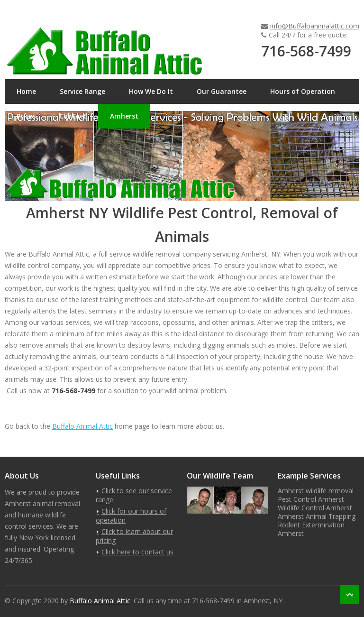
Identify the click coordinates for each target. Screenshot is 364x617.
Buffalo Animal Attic (82, 426)
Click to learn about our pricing (134, 536)
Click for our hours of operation (131, 516)
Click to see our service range (134, 495)
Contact (73, 116)
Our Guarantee (222, 91)
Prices (26, 116)
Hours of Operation (303, 91)
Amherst (124, 116)
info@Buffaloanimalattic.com (315, 26)
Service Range (82, 91)
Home (26, 91)
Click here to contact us (137, 552)
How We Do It (151, 91)
